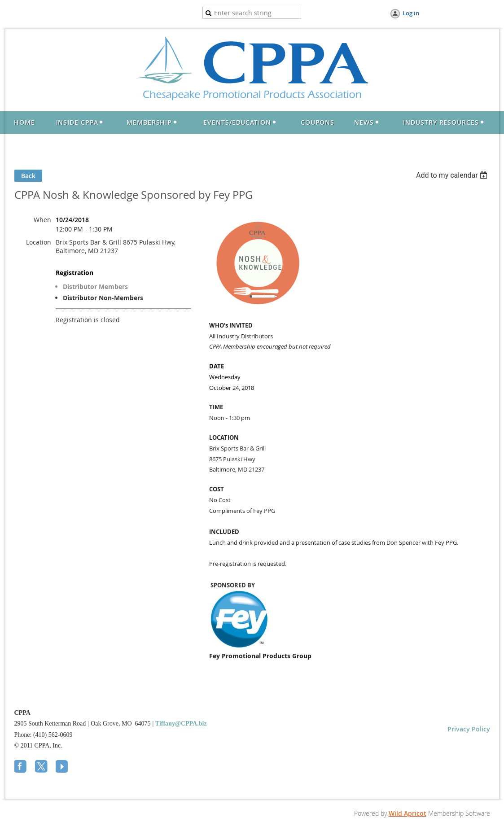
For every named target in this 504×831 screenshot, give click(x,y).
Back (28, 176)
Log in (411, 13)
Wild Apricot (408, 813)
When (42, 220)
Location (39, 242)
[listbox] (453, 175)
